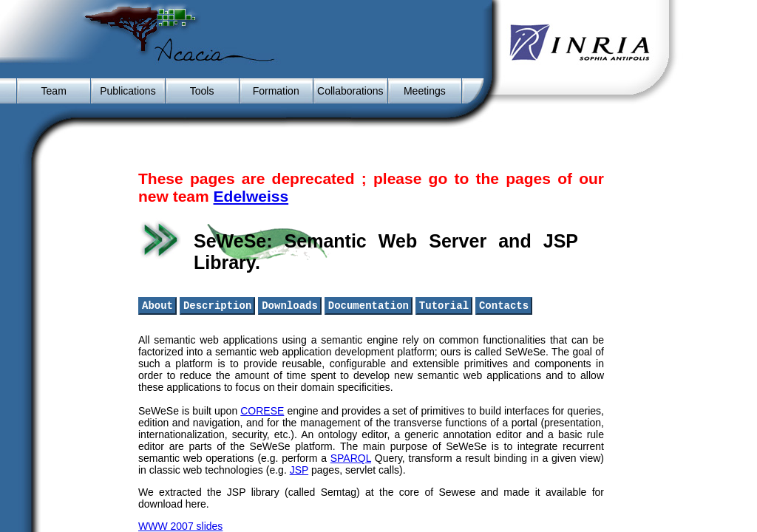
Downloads (290, 306)
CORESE (262, 412)
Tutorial (444, 306)
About (157, 306)
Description (217, 306)
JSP (299, 471)
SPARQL (351, 460)
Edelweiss (251, 196)
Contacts (504, 306)
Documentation (369, 306)
